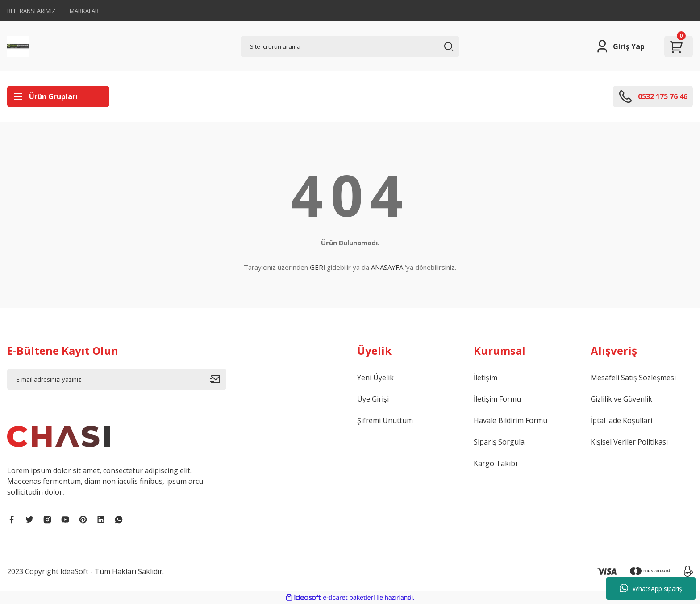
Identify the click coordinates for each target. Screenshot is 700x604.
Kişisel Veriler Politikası (629, 442)
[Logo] (18, 46)
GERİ (317, 267)
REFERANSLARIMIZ (31, 11)
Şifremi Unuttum (385, 420)
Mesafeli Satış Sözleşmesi (633, 377)
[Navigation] (58, 96)
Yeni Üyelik (375, 377)
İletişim (485, 377)
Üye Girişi (373, 399)
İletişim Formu (497, 399)
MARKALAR (84, 11)
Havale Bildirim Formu (510, 420)
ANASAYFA (387, 267)
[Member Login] (620, 46)
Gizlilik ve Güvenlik (621, 399)
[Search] (350, 46)
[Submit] (218, 379)
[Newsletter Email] (117, 379)
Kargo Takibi (495, 463)
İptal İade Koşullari (621, 420)
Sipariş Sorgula (499, 442)
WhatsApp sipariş (651, 588)
